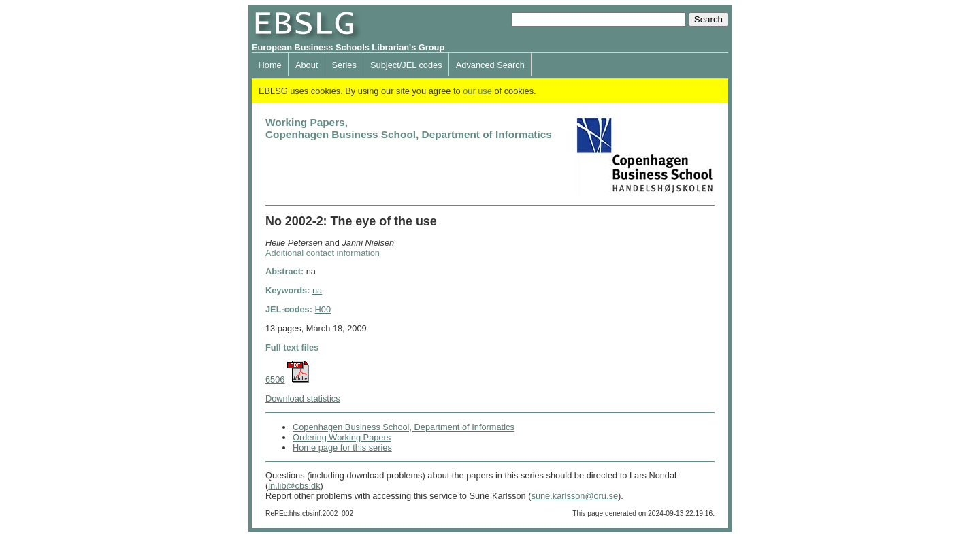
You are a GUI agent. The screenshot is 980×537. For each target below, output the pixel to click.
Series (344, 65)
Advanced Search (490, 65)
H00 (323, 309)
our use (477, 91)
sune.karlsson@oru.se (574, 496)
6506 (275, 379)
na (317, 290)
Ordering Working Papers (342, 437)
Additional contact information (323, 253)
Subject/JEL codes (406, 65)
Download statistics (303, 398)
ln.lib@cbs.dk (294, 486)
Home (270, 65)
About (307, 65)
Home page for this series (342, 448)
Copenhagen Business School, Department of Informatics (404, 427)
